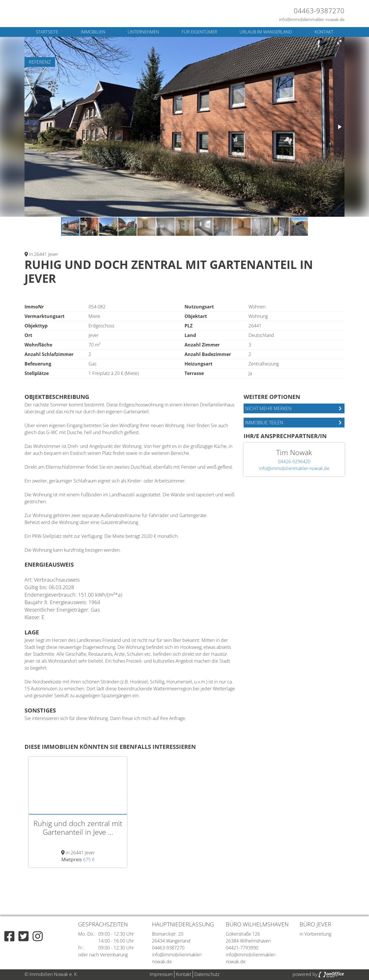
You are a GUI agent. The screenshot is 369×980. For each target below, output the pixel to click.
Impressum (161, 974)
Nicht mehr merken (268, 408)
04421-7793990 (242, 948)
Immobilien (93, 32)
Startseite (47, 32)
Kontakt (324, 32)
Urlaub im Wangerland (266, 32)
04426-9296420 (294, 461)
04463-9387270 (319, 11)
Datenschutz (207, 974)
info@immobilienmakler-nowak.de (312, 19)
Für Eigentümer (199, 32)
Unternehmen (143, 32)
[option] (78, 812)
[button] (339, 42)
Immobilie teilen (264, 423)
